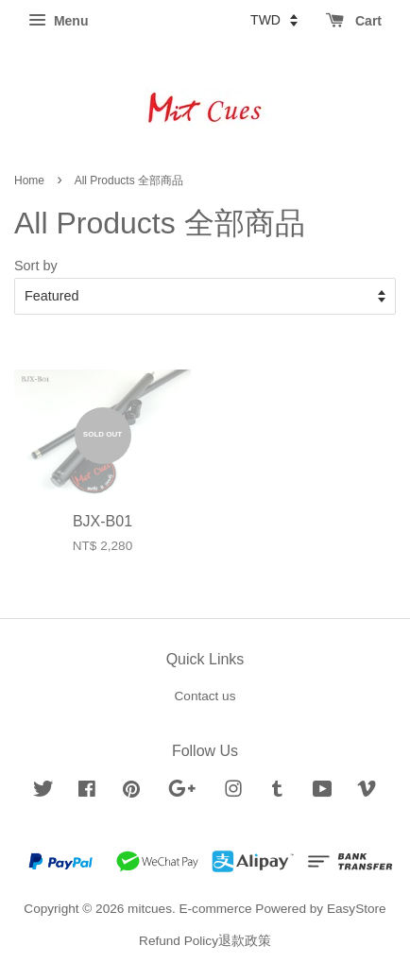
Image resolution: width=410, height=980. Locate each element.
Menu (58, 21)
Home (29, 181)
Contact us (205, 696)
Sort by (36, 266)
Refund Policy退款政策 (205, 941)
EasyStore (357, 909)
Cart (354, 21)
